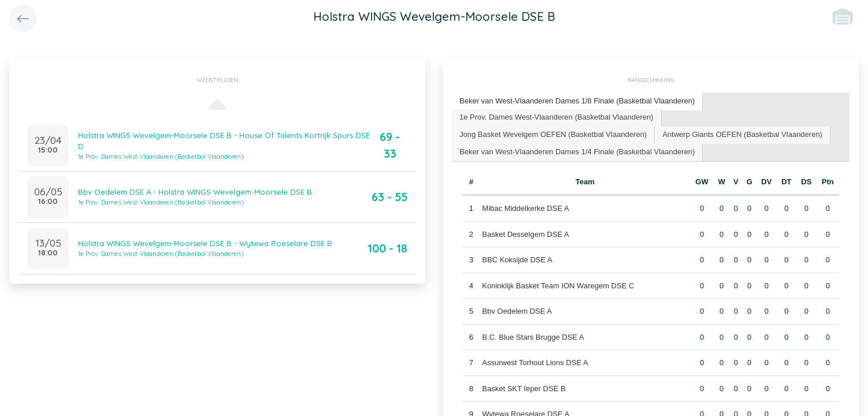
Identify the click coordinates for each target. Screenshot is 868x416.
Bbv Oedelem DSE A (517, 311)
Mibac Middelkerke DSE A (525, 208)
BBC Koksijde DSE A (517, 260)
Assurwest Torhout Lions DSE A (535, 363)
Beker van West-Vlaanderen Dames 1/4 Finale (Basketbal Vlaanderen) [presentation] (577, 152)
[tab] (577, 101)
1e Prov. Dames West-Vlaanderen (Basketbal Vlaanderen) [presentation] (557, 117)
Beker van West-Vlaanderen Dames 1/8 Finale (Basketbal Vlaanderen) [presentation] (577, 101)
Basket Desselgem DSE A (525, 234)
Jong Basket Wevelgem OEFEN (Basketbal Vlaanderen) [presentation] (553, 134)
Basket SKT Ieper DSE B (524, 389)
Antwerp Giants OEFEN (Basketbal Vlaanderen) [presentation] (742, 134)
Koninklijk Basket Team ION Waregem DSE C (558, 286)
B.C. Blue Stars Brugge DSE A (533, 337)
